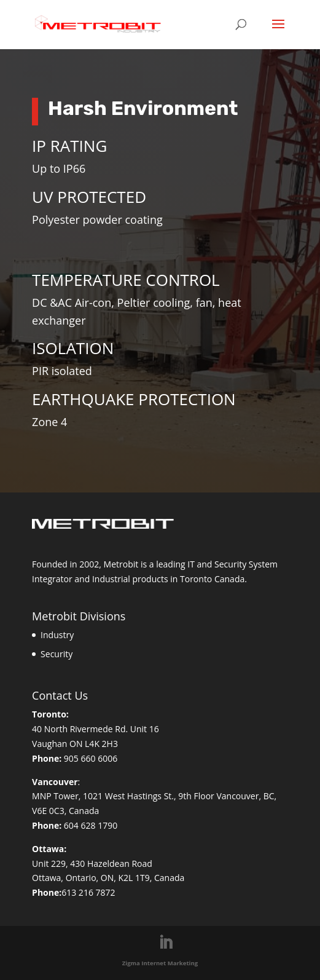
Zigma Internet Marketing (160, 963)
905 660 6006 (91, 758)
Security (57, 654)
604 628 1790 (91, 825)
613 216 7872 (88, 892)
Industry (57, 635)
